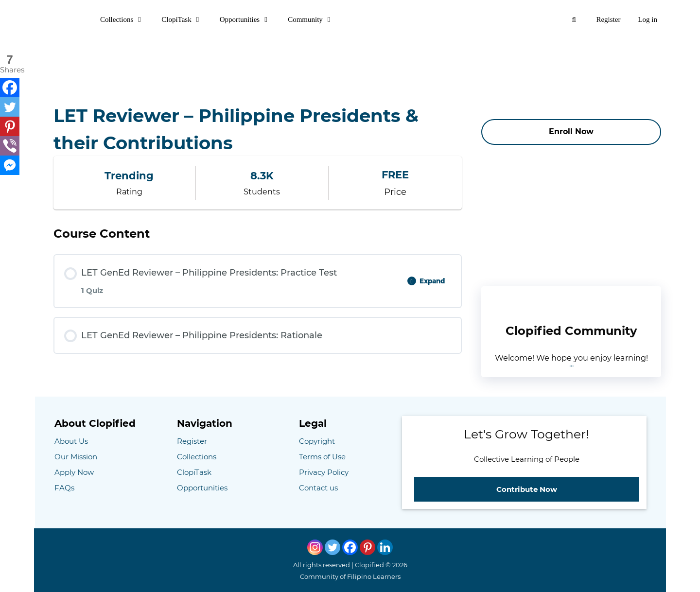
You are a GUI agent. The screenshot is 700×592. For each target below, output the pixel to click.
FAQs (64, 488)
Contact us (318, 488)
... (571, 364)
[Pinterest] (10, 126)
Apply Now (74, 472)
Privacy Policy (324, 472)
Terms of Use (322, 457)
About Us (71, 441)
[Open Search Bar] (574, 19)
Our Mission (76, 457)
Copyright (317, 441)
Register (608, 19)
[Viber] (10, 146)
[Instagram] (315, 547)
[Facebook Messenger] (10, 165)
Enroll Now (571, 131)
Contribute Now (527, 489)
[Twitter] (10, 107)
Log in (647, 19)
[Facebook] (10, 87)
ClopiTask (186, 19)
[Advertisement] (350, 61)
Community (315, 19)
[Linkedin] (385, 547)
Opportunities (250, 19)
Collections (126, 19)
